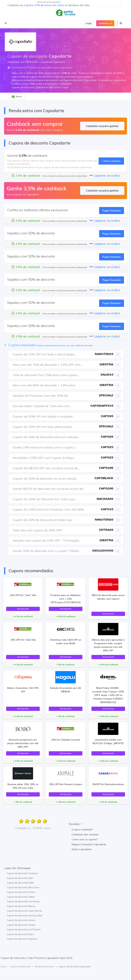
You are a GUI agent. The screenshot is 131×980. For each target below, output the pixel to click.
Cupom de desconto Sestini (21, 925)
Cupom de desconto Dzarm (21, 892)
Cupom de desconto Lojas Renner (25, 911)
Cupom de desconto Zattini (21, 897)
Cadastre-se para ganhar (102, 126)
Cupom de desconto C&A (20, 878)
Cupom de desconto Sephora (22, 939)
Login (89, 23)
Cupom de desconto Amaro (21, 920)
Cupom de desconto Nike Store (23, 887)
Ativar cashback (111, 161)
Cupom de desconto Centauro (22, 873)
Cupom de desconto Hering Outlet (24, 915)
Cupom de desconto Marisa (21, 906)
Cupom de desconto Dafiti (20, 883)
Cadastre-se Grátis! (105, 176)
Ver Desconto (23, 609)
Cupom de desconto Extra (20, 934)
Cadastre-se (105, 23)
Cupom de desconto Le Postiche (24, 929)
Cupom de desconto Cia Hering (23, 901)
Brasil (17, 96)
